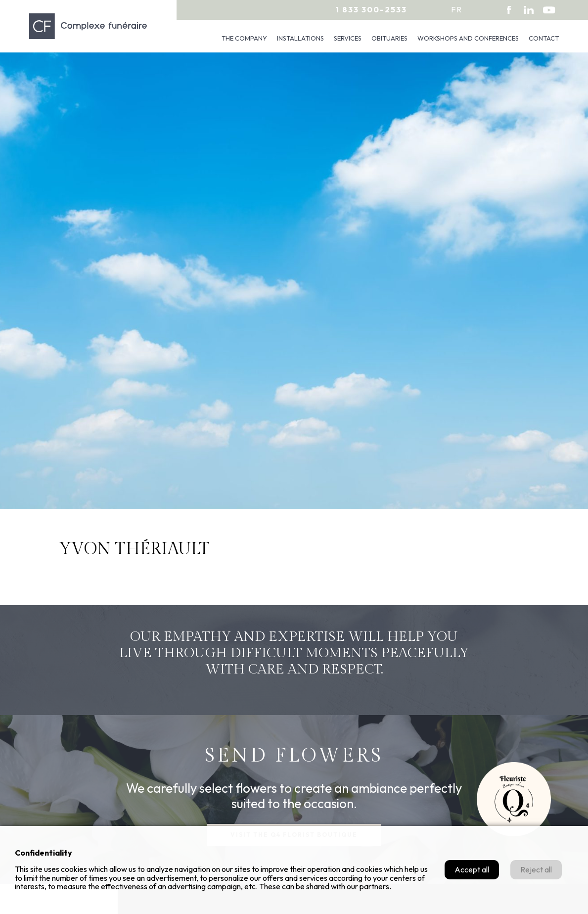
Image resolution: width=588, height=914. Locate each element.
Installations (300, 38)
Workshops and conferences (468, 38)
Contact (544, 38)
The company (244, 38)
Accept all (472, 869)
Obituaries (389, 38)
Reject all (536, 869)
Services (348, 38)
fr (457, 9)
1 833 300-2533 (371, 9)
